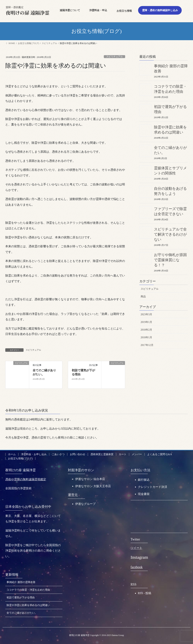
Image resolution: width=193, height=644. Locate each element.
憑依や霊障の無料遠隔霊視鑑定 (26, 479)
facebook (137, 567)
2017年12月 (147, 345)
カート (123, 454)
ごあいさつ (58, 454)
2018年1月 (146, 337)
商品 (143, 297)
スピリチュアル (114, 57)
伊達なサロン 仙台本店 (90, 479)
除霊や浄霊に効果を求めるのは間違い (28, 605)
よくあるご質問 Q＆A (160, 454)
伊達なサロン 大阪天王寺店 (93, 486)
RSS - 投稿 (145, 593)
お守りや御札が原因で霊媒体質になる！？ (170, 260)
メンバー (137, 454)
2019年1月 (146, 322)
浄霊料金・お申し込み (34, 454)
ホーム (12, 454)
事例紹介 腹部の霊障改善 (21, 582)
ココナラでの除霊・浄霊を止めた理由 (28, 590)
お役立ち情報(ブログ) (20, 459)
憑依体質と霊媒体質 (102, 454)
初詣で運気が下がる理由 (21, 598)
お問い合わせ (78, 454)
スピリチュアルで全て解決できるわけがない (170, 234)
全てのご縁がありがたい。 (22, 613)
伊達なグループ (85, 504)
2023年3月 (146, 314)
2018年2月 (146, 330)
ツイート (136, 548)
